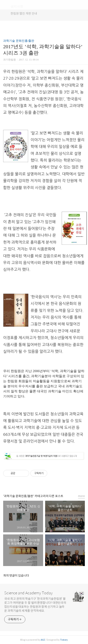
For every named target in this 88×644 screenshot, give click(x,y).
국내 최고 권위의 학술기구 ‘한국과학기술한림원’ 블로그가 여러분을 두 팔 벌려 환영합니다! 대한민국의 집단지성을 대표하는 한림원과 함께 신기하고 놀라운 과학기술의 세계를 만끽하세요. (35, 605)
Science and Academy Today (28, 593)
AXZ (43, 640)
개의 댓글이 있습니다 (16, 576)
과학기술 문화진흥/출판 (19, 41)
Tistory (64, 640)
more (81, 496)
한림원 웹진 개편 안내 (24, 13)
